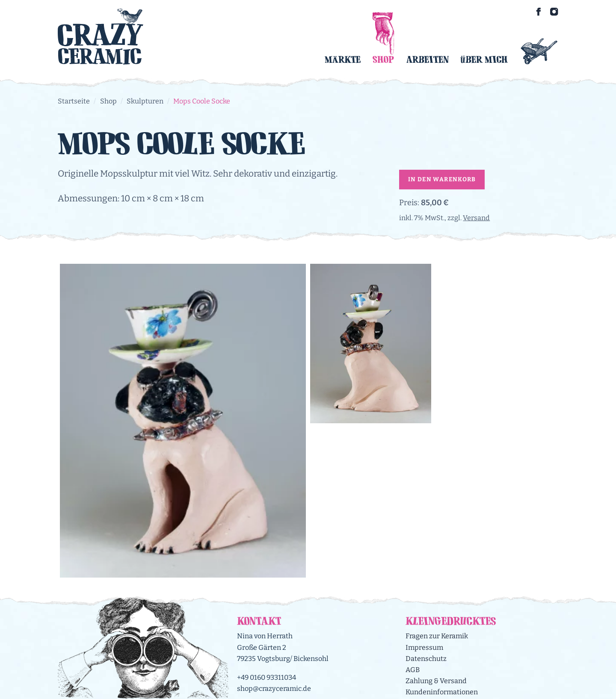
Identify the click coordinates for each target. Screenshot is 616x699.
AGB (413, 670)
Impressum (424, 647)
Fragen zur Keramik (437, 636)
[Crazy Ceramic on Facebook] (539, 12)
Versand (476, 218)
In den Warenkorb (442, 179)
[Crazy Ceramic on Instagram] (554, 12)
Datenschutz (426, 659)
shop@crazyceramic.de (274, 689)
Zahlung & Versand (436, 681)
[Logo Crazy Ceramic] (101, 36)
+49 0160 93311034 (267, 677)
